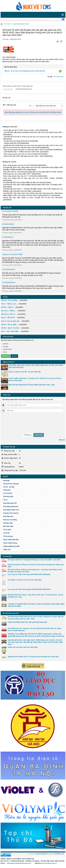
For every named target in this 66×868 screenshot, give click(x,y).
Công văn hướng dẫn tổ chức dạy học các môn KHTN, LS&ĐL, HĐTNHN (33, 178)
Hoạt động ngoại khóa (11, 506)
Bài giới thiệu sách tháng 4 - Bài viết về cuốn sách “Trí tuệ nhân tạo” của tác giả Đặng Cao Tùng (36, 596)
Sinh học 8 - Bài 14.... (9, 314)
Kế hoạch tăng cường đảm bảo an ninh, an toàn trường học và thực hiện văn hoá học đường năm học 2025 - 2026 (36, 618)
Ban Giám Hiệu (8, 526)
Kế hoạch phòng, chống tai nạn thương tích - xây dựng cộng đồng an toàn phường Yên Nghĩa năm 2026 (35, 571)
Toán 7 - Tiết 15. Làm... (9, 304)
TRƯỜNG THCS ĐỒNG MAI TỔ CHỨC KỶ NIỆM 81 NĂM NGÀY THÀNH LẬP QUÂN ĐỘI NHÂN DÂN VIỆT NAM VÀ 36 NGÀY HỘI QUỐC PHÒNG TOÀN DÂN (36, 635)
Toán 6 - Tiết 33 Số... (8, 318)
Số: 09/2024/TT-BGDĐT (10, 211)
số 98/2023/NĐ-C (8, 224)
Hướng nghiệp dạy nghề (11, 546)
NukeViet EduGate (42, 854)
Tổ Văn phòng (8, 536)
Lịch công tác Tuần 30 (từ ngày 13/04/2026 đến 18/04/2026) (29, 589)
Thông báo (7, 490)
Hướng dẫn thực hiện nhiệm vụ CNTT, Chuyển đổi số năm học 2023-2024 (33, 198)
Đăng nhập (39, 435)
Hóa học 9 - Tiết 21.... (9, 311)
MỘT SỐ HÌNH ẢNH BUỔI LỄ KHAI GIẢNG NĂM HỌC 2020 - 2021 (32, 385)
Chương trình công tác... (11, 513)
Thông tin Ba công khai (11, 484)
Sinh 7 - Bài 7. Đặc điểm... (10, 331)
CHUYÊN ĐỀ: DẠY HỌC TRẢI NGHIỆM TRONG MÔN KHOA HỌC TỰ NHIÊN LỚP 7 (33, 185)
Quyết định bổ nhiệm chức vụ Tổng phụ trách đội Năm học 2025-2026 (33, 657)
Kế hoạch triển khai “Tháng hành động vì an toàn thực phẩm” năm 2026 (34, 560)
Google (5, 347)
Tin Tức (8, 24)
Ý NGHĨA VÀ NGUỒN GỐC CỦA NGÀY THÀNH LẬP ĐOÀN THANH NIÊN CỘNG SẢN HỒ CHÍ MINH (36, 605)
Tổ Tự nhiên (7, 530)
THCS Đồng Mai (58, 77)
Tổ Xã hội (6, 533)
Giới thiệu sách (8, 516)
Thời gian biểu (8, 523)
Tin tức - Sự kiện (9, 487)
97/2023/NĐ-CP (8, 237)
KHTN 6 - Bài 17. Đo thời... (10, 328)
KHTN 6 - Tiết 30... (7, 307)
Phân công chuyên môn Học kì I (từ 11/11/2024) (21, 154)
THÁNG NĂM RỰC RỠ (12, 143)
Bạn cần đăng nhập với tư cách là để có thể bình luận (33, 112)
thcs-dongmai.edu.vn (49, 863)
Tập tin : (25, 71)
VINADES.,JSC (59, 854)
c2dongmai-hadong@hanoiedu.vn (19, 863)
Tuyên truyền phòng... (11, 543)
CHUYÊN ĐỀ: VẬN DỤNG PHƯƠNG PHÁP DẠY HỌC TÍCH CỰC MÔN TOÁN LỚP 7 (33, 132)
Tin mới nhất (7, 556)
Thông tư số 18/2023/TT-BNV (12, 254)
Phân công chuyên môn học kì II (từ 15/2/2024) (20, 165)
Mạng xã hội (6, 349)
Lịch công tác (8, 493)
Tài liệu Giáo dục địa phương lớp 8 (16, 141)
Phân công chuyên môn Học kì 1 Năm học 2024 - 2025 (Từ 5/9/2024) (28, 150)
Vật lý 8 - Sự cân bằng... (10, 300)
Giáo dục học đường (10, 520)
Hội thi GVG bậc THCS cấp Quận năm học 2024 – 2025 (23, 156)
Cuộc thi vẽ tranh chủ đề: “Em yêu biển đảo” (25, 372)
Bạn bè (5, 344)
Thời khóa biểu (8, 497)
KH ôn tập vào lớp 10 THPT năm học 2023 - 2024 (21, 130)
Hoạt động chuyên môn (21, 24)
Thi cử (5, 500)
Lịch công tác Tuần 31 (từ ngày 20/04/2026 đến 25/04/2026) (29, 574)
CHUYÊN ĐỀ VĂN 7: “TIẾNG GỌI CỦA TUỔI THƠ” (22, 152)
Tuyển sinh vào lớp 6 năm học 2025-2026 (23, 647)
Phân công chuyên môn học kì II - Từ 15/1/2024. (20, 176)
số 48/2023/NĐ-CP (9, 282)
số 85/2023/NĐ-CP (9, 269)
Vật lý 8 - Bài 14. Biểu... (9, 325)
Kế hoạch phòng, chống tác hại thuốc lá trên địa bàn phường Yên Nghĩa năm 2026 (36, 566)
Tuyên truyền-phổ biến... (11, 540)
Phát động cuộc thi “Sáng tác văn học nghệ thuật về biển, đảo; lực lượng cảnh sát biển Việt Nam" (34, 629)
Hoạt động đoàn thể (10, 503)
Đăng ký (62, 440)
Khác (4, 352)
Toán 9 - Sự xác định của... (11, 321)
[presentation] (11, 423)
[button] (60, 71)
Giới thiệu (6, 481)
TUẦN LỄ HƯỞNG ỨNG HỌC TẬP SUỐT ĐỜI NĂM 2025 (27, 622)
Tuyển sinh (7, 550)
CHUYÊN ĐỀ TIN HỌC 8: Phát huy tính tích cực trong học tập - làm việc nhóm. (33, 137)
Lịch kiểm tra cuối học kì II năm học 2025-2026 (25, 580)
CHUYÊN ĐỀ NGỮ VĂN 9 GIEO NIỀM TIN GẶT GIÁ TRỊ (22, 183)
